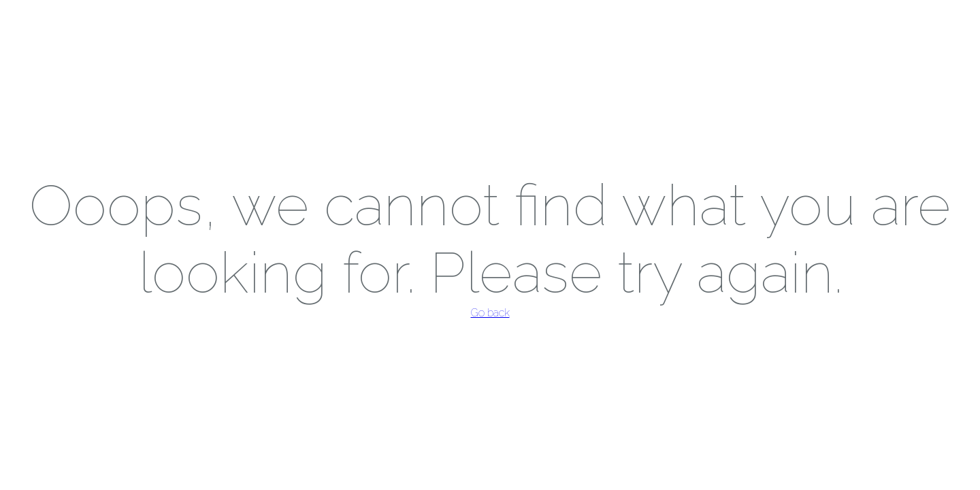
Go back (490, 313)
